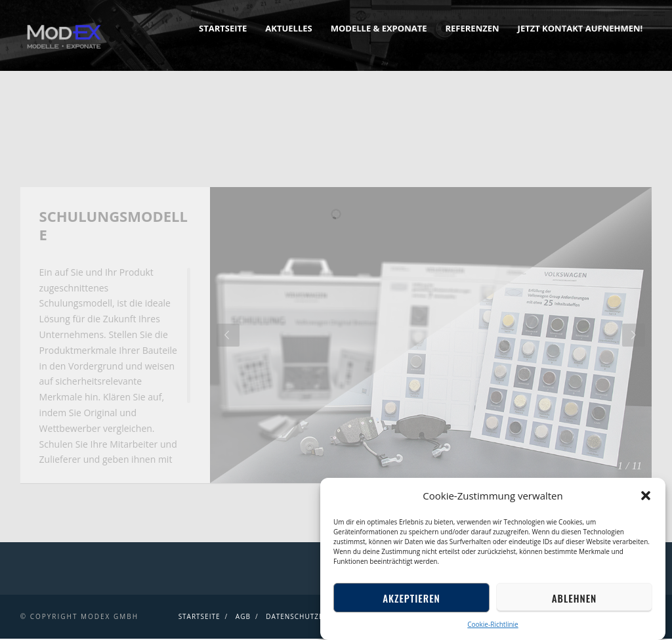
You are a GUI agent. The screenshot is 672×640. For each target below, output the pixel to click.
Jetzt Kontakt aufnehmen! (580, 28)
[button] (646, 496)
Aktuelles (288, 28)
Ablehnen (574, 598)
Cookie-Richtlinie (493, 624)
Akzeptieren (411, 598)
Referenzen (472, 28)
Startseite (223, 28)
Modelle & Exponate (379, 28)
